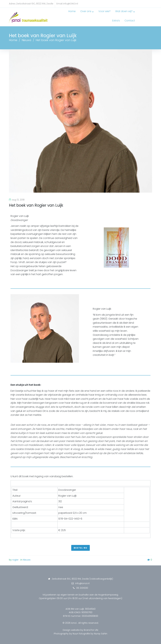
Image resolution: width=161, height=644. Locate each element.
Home (62, 15)
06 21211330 (82, 586)
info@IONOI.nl (71, 4)
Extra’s (133, 15)
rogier (15, 557)
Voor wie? (94, 15)
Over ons (76, 15)
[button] (80, 545)
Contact (147, 15)
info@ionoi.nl (82, 581)
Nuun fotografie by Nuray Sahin (90, 631)
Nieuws (26, 38)
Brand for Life (91, 628)
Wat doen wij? (114, 15)
